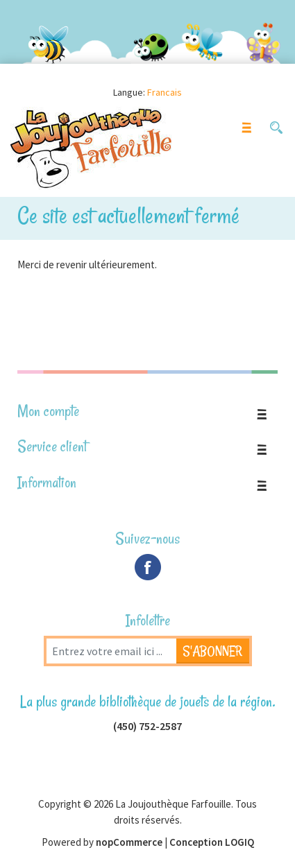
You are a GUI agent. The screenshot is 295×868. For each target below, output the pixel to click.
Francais (165, 92)
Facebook (148, 567)
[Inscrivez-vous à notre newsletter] (111, 651)
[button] (276, 128)
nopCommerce (129, 842)
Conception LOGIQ (212, 842)
